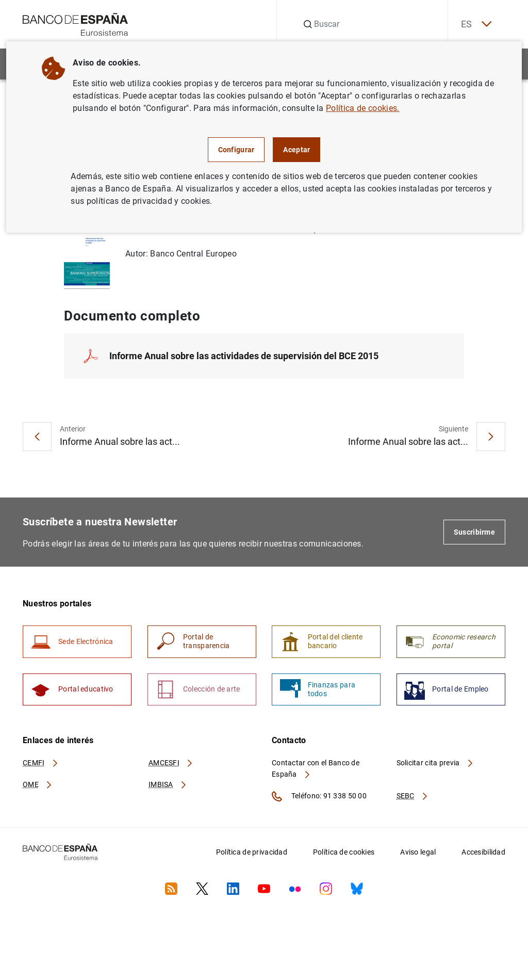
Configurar (236, 150)
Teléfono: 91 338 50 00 (319, 800)
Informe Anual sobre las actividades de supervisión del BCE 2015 (244, 357)
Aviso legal (418, 856)
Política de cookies (344, 856)
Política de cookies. (362, 108)
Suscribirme (474, 534)
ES (473, 25)
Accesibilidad (483, 856)
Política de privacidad (252, 856)
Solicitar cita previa (435, 767)
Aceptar (296, 150)
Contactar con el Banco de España (316, 773)
